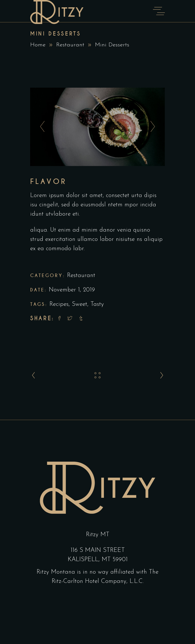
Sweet (80, 304)
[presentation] (41, 127)
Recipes (59, 304)
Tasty (97, 304)
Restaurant (70, 45)
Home (38, 45)
